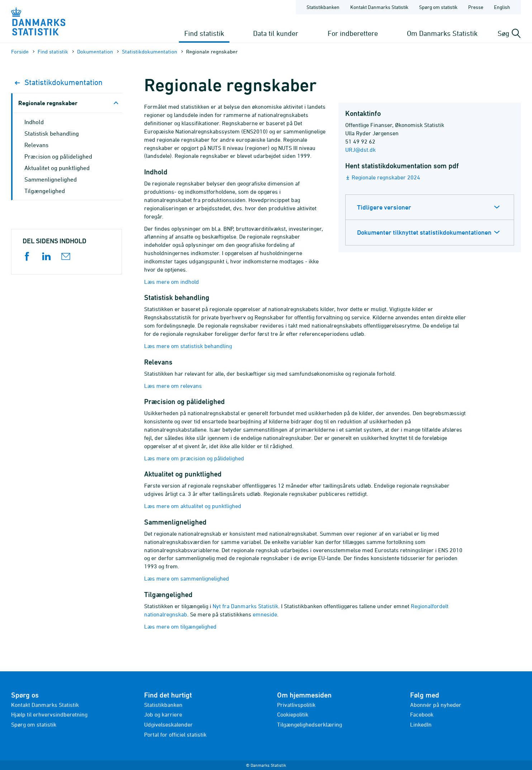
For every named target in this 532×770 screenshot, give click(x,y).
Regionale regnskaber (48, 103)
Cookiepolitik (293, 714)
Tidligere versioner (384, 207)
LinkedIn (421, 724)
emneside (265, 614)
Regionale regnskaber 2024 (386, 177)
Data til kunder (276, 33)
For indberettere (353, 33)
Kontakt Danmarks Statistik (45, 705)
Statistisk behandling (52, 133)
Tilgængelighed (45, 191)
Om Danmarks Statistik (442, 33)
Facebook (422, 714)
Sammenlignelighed (51, 179)
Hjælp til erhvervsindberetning (49, 714)
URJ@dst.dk (360, 150)
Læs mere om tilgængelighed (180, 626)
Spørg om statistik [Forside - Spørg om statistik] (438, 7)
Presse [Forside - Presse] (476, 7)
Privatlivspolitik (296, 705)
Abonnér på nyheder (436, 705)
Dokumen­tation (95, 51)
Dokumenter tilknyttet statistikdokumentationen (424, 232)
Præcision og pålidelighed (58, 156)
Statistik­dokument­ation (149, 51)
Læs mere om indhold (172, 282)
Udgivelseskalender (168, 724)
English (502, 7)
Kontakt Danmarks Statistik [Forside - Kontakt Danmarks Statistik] (379, 7)
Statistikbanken (323, 7)
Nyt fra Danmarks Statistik (245, 606)
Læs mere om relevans (173, 386)
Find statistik (204, 33)
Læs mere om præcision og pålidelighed (194, 458)
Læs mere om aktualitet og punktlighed (193, 506)
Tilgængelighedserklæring (310, 724)
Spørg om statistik (34, 724)
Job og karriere (163, 714)
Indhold (34, 122)
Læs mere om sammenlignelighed (187, 578)
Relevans (36, 145)
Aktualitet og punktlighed (57, 168)
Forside (20, 51)
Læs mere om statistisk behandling (188, 346)
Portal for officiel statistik (175, 734)
